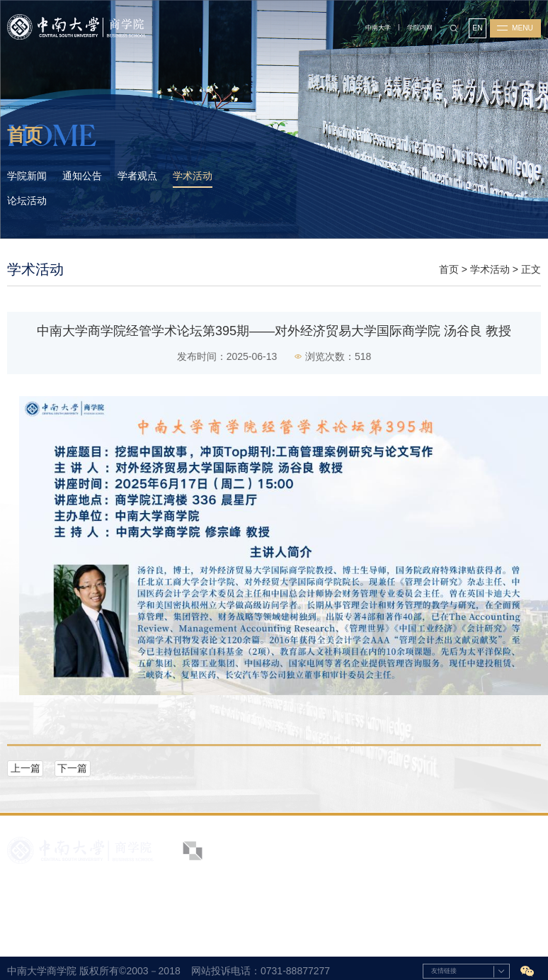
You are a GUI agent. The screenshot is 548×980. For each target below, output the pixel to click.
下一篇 (72, 768)
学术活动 (490, 269)
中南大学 (378, 28)
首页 (449, 269)
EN (477, 28)
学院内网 (420, 28)
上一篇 (25, 768)
